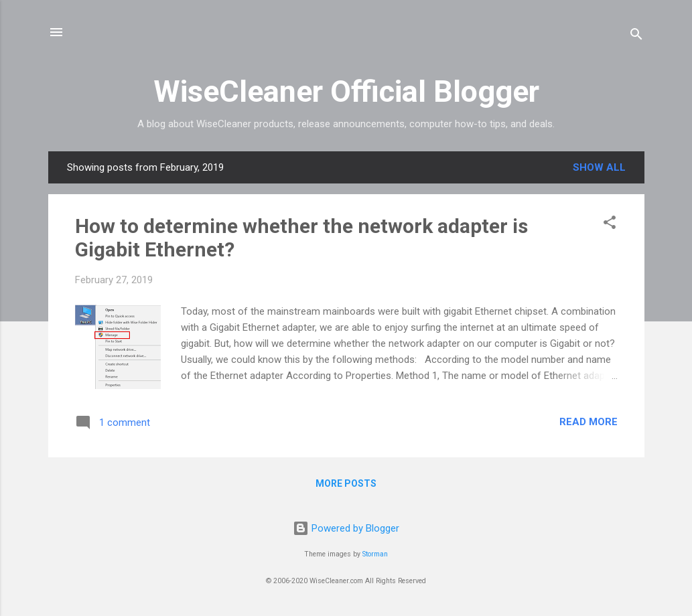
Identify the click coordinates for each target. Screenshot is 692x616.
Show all (599, 167)
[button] (610, 225)
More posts (346, 483)
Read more (589, 422)
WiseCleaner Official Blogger (346, 91)
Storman (375, 554)
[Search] (636, 36)
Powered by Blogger (346, 528)
